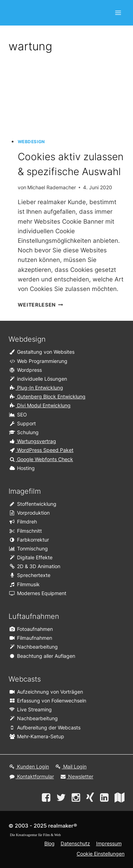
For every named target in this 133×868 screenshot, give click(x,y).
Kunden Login (29, 766)
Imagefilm (25, 491)
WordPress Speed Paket (41, 450)
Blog (49, 843)
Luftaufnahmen (34, 616)
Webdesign (31, 142)
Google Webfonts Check (41, 459)
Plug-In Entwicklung (36, 388)
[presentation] (71, 97)
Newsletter (76, 776)
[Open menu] (118, 13)
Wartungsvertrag (32, 441)
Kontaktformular (31, 776)
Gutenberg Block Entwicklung (47, 396)
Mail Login (71, 766)
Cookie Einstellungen (101, 854)
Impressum (109, 843)
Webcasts (25, 679)
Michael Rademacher (52, 187)
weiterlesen (40, 305)
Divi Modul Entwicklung (40, 405)
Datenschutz (75, 843)
